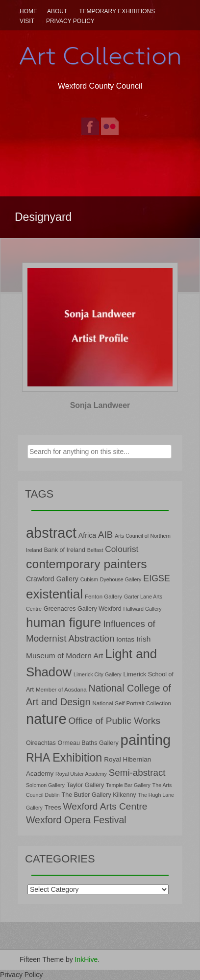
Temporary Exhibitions (117, 11)
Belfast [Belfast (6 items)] (95, 550)
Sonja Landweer (100, 405)
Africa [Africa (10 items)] (87, 535)
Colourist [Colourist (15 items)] (122, 549)
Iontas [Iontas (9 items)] (125, 639)
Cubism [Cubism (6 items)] (89, 579)
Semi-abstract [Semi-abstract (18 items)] (137, 773)
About (57, 11)
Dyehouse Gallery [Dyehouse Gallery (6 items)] (121, 579)
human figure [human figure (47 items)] (64, 622)
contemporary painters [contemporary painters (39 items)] (87, 564)
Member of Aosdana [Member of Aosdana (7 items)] (61, 689)
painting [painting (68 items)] (146, 740)
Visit (27, 21)
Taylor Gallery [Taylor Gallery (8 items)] (86, 785)
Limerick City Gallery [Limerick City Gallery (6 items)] (98, 674)
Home (28, 11)
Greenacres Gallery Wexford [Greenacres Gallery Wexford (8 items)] (83, 609)
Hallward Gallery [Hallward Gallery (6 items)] (143, 609)
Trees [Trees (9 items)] (53, 807)
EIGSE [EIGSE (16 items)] (157, 578)
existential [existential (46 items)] (54, 594)
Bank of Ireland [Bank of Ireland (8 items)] (64, 550)
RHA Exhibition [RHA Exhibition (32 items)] (64, 758)
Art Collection (100, 56)
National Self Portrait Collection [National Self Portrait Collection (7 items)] (131, 703)
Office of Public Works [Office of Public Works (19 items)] (114, 721)
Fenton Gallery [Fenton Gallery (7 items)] (103, 596)
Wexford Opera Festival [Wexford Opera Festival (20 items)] (76, 820)
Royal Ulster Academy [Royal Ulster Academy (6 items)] (81, 774)
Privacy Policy (70, 21)
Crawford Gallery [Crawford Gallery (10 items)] (52, 579)
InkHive (87, 959)
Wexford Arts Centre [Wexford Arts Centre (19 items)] (105, 806)
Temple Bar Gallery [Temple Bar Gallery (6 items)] (128, 785)
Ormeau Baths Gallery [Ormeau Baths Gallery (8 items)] (88, 743)
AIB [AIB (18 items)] (105, 535)
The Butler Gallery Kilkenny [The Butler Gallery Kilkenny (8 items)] (99, 795)
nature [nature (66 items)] (46, 719)
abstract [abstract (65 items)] (51, 533)
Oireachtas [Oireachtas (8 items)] (41, 743)
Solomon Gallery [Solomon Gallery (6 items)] (45, 785)
